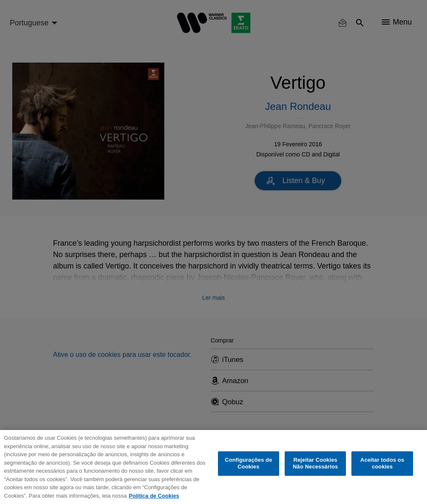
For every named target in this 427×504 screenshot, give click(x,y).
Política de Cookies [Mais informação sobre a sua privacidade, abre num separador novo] (154, 496)
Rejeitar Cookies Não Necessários (315, 464)
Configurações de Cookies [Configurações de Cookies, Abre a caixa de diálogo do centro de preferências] (248, 464)
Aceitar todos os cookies (382, 464)
